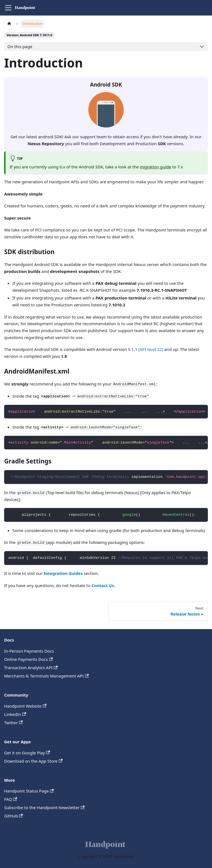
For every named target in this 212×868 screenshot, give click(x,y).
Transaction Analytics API (31, 668)
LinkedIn (15, 714)
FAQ (11, 799)
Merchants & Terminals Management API (46, 676)
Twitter (13, 723)
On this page (20, 46)
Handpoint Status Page (29, 791)
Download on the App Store (33, 761)
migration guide (156, 167)
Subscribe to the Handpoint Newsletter (44, 807)
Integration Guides (63, 573)
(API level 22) (151, 349)
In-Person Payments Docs (29, 651)
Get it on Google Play (27, 753)
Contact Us (103, 585)
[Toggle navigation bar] (8, 8)
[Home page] (9, 24)
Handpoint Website (25, 706)
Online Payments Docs (28, 659)
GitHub (14, 816)
